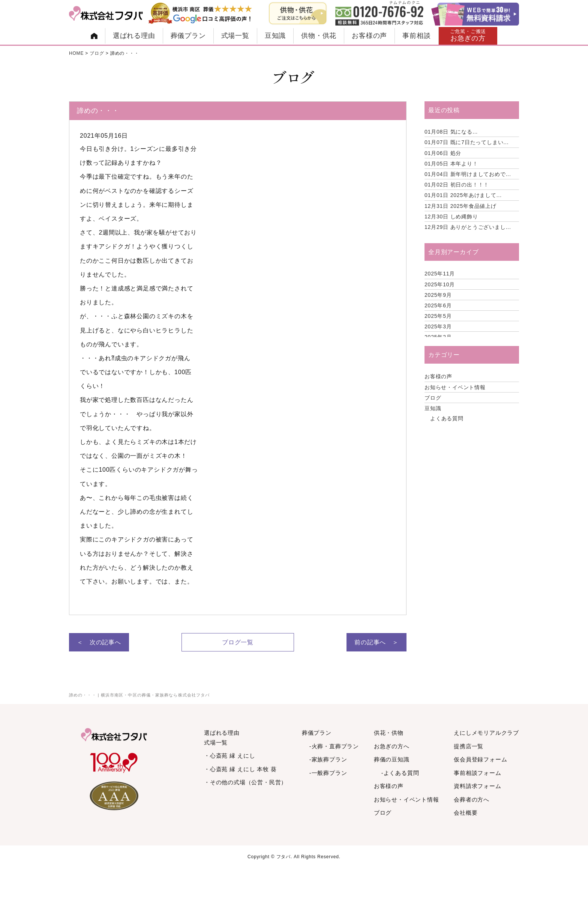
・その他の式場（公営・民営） (245, 782)
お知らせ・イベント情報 (455, 387)
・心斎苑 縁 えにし (229, 756)
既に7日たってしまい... (467, 142)
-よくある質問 (400, 773)
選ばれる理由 (134, 36)
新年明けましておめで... (468, 174)
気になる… (451, 132)
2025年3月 (438, 326)
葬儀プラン (188, 36)
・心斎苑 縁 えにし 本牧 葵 (240, 769)
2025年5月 (438, 316)
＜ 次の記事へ (99, 642)
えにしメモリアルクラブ (486, 733)
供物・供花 (319, 36)
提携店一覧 (469, 746)
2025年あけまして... (463, 195)
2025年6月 (438, 305)
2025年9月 (438, 295)
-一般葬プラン (328, 773)
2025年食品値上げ (460, 206)
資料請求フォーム (477, 786)
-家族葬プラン (328, 759)
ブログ (433, 398)
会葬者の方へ (472, 799)
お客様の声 (369, 36)
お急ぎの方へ (392, 746)
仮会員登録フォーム (480, 759)
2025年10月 (440, 284)
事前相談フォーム (477, 773)
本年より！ (451, 164)
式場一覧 (235, 36)
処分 (443, 153)
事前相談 (416, 36)
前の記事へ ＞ (376, 642)
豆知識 (275, 36)
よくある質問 (447, 418)
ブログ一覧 (238, 642)
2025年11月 (440, 274)
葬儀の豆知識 (392, 759)
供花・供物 (389, 733)
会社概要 (466, 813)
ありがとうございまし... (468, 227)
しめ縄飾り (451, 217)
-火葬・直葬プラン (334, 746)
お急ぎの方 (468, 35)
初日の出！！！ (457, 185)
